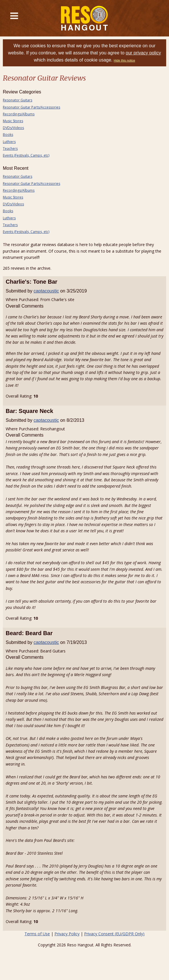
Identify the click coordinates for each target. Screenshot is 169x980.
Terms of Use (37, 934)
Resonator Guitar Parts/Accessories (31, 107)
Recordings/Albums (19, 114)
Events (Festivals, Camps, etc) (26, 155)
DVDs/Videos (13, 128)
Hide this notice (124, 60)
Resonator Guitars (18, 100)
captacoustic (46, 291)
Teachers (10, 149)
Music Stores (13, 121)
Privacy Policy (67, 934)
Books (8, 135)
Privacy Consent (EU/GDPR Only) (114, 934)
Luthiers (9, 142)
